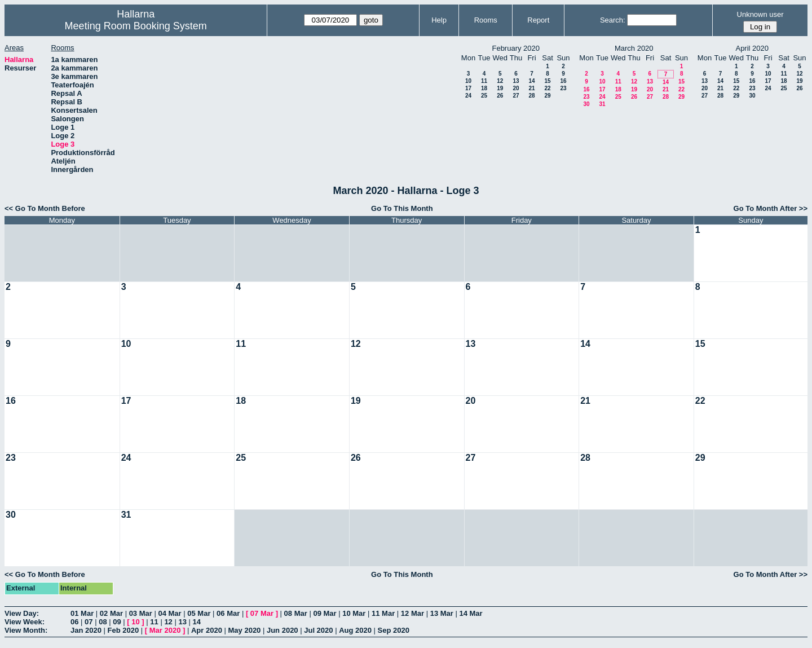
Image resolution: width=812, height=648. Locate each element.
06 (74, 622)
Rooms (486, 20)
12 (500, 81)
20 (516, 88)
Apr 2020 (207, 630)
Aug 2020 (355, 630)
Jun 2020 (283, 630)
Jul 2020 (318, 630)
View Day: (22, 613)
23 (563, 88)
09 (117, 622)
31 (602, 104)
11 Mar (383, 613)
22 (547, 88)
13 (516, 81)
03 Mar (141, 613)
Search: (613, 20)
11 (484, 81)
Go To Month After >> (771, 208)
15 (547, 81)
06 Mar (228, 613)
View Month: (26, 630)
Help (439, 20)
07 (89, 622)
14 (531, 81)
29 (547, 96)
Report (538, 20)
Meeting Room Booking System (136, 26)
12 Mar (412, 613)
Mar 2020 (165, 630)
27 (516, 96)
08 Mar (296, 613)
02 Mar (111, 613)
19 (500, 88)
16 (563, 81)
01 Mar (82, 613)
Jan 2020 (86, 630)
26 (500, 96)
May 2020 (245, 630)
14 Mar (471, 613)
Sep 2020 (394, 630)
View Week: (25, 622)
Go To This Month (402, 208)
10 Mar (354, 613)
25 (484, 96)
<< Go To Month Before (45, 208)
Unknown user (760, 14)
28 (531, 96)
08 (103, 622)
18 (484, 88)
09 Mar (325, 613)
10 (468, 81)
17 (468, 88)
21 (531, 88)
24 (468, 96)
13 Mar (442, 613)
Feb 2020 (123, 630)
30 (586, 104)
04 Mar (169, 613)
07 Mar (262, 613)
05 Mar (199, 613)
